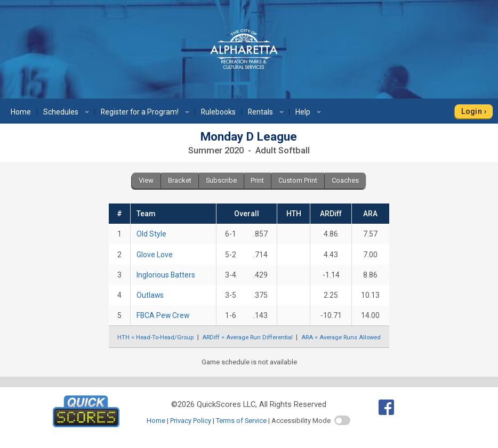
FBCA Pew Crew (163, 315)
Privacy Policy (191, 421)
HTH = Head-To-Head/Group (155, 337)
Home (21, 112)
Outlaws (150, 295)
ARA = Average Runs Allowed (341, 337)
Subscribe (221, 180)
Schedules (67, 112)
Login (472, 111)
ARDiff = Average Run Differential (247, 337)
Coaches (345, 180)
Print (257, 180)
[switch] (342, 420)
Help (310, 112)
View (146, 180)
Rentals (267, 112)
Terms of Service (241, 421)
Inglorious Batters (166, 275)
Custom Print (298, 180)
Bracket (180, 180)
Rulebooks (218, 112)
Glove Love (155, 255)
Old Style (151, 234)
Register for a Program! (146, 112)
